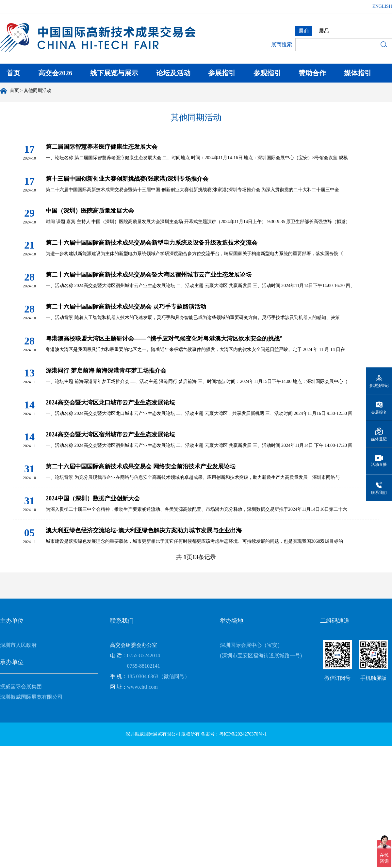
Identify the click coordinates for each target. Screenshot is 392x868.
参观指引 (267, 73)
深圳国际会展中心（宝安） (251, 645)
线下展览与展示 (114, 73)
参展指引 (222, 73)
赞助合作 (312, 73)
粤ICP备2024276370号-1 (243, 734)
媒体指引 (358, 73)
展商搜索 (282, 45)
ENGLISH (382, 6)
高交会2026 (55, 73)
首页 (13, 73)
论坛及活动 (173, 73)
